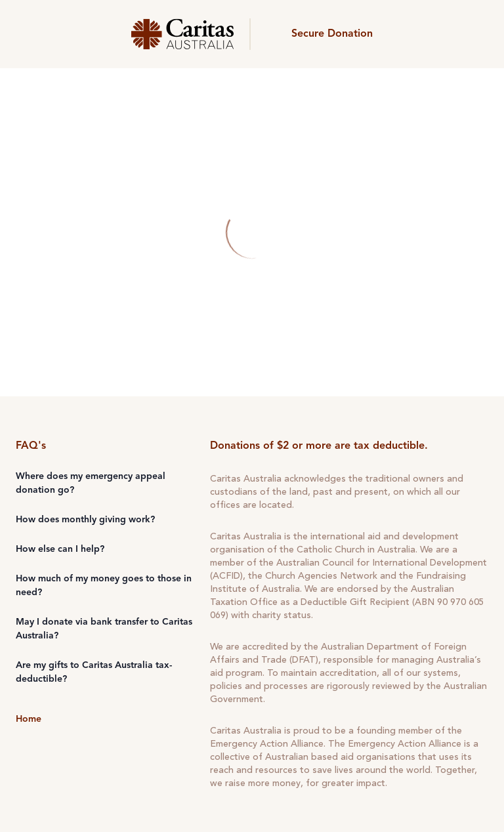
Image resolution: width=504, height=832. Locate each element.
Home (29, 719)
